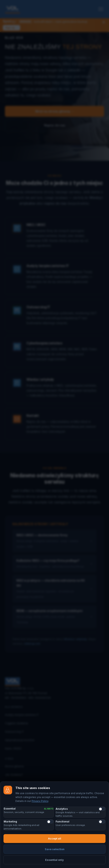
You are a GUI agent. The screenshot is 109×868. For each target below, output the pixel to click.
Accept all (55, 838)
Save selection (55, 849)
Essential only (54, 860)
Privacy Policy (40, 801)
